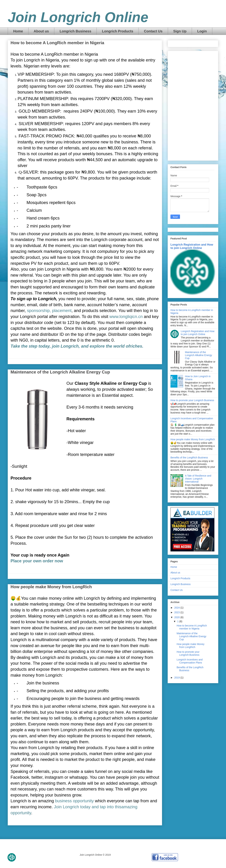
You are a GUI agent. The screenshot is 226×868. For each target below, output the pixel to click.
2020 (177, 617)
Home (18, 31)
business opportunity (74, 801)
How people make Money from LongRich (51, 587)
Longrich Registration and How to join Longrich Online (192, 246)
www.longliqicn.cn (126, 316)
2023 (177, 612)
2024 (177, 608)
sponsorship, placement (49, 311)
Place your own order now (37, 561)
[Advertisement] (193, 105)
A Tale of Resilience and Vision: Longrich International (198, 479)
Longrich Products (118, 31)
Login (202, 31)
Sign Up (180, 31)
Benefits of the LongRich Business (189, 458)
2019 (177, 678)
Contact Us (153, 31)
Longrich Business (75, 31)
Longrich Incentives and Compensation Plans (190, 661)
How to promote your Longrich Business (192, 400)
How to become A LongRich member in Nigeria (57, 43)
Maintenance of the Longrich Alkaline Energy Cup (60, 372)
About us (41, 31)
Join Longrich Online (78, 17)
